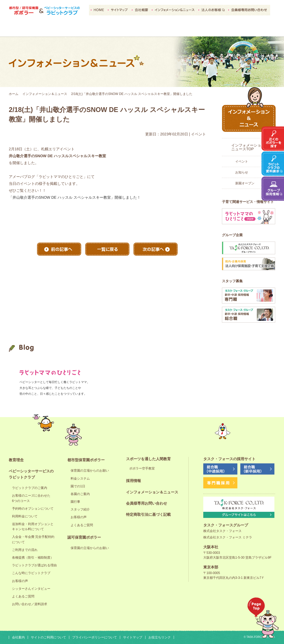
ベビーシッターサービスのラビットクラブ (66, 30)
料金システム (80, 479)
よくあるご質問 (23, 596)
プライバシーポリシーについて (95, 637)
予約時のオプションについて (33, 509)
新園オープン (245, 183)
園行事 (75, 502)
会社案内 (18, 637)
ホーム (14, 94)
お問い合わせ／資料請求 (30, 604)
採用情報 (218, 30)
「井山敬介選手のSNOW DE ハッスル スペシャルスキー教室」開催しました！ (75, 197)
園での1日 (78, 486)
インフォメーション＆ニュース (45, 94)
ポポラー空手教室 (142, 468)
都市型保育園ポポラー (104, 30)
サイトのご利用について (48, 637)
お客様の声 (20, 581)
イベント (242, 161)
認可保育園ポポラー (142, 30)
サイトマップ (133, 637)
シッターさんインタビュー (31, 589)
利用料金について (25, 516)
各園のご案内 (80, 494)
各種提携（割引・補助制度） (33, 558)
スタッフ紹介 (80, 509)
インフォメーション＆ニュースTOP (250, 147)
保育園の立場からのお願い (90, 471)
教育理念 (28, 30)
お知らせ (242, 172)
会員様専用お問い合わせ (147, 503)
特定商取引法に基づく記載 (148, 514)
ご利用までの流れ (25, 550)
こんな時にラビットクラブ (31, 573)
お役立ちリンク (160, 637)
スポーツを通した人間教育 (180, 30)
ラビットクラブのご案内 (30, 488)
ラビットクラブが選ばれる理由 (34, 565)
